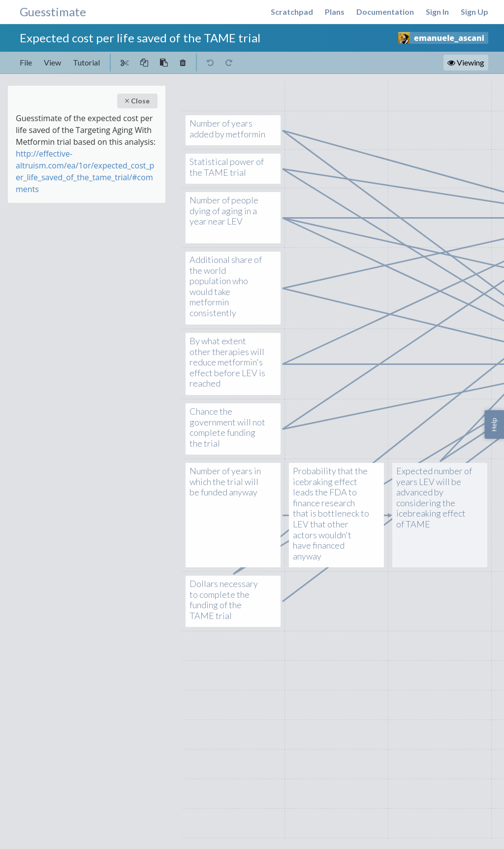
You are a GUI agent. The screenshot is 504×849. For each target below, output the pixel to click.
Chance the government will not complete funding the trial (228, 427)
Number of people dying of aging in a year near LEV (228, 211)
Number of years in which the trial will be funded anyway (228, 482)
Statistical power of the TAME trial (228, 167)
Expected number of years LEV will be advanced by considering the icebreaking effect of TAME (434, 498)
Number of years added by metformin (228, 129)
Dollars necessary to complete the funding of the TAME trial (228, 600)
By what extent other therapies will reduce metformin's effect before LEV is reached (228, 362)
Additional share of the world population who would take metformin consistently (228, 287)
